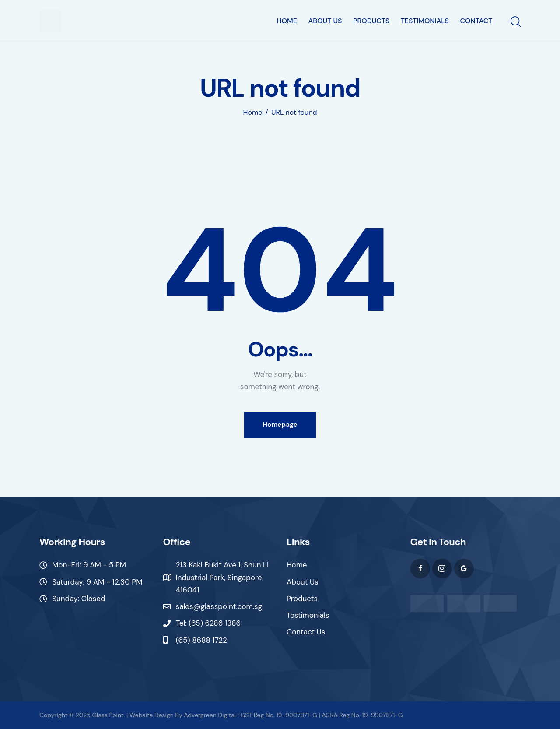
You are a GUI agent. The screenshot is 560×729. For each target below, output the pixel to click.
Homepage (280, 425)
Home (253, 113)
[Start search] (515, 22)
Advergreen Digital (210, 715)
